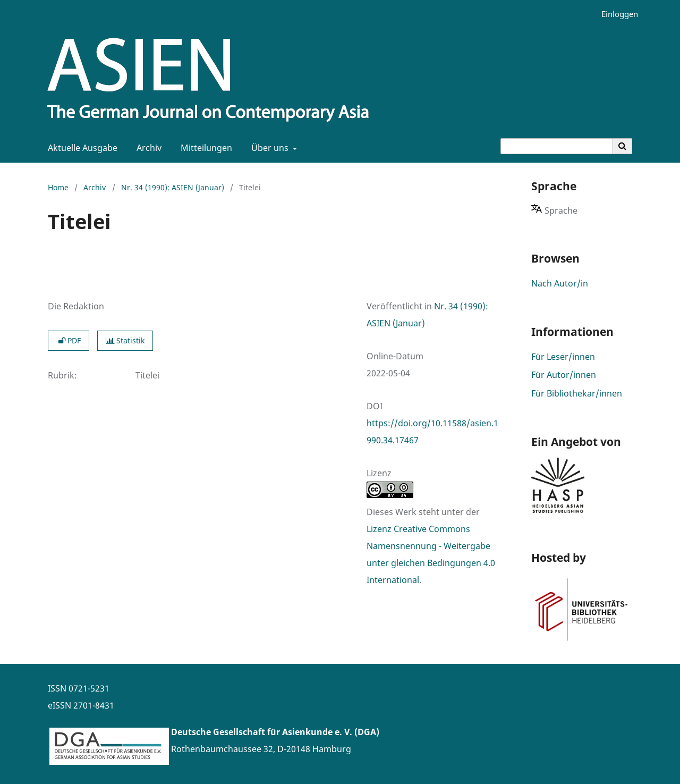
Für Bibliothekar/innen (577, 393)
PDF (69, 340)
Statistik (125, 340)
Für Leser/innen (563, 357)
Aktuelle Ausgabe (80, 148)
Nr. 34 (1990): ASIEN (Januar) (173, 187)
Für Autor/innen (564, 375)
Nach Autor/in (560, 283)
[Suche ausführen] (623, 146)
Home (58, 187)
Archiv (147, 148)
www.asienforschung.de (220, 766)
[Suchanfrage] (557, 146)
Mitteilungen (204, 148)
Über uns (269, 148)
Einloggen (616, 14)
